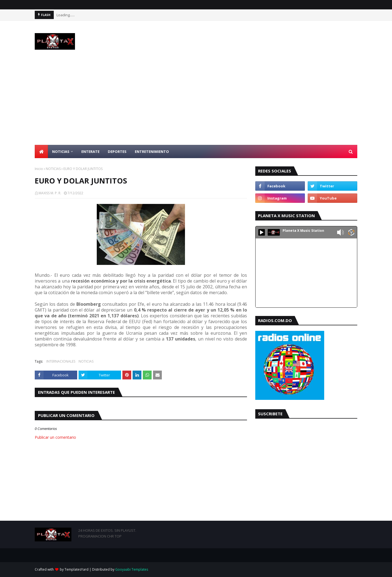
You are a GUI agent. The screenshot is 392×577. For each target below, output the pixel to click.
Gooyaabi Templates (132, 569)
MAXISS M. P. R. (50, 193)
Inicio (39, 169)
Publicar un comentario (55, 437)
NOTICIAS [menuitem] (61, 151)
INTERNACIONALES (61, 361)
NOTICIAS (53, 169)
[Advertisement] (196, 103)
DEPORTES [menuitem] (117, 151)
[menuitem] (41, 151)
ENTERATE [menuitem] (90, 151)
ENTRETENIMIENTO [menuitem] (152, 151)
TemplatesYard (76, 569)
